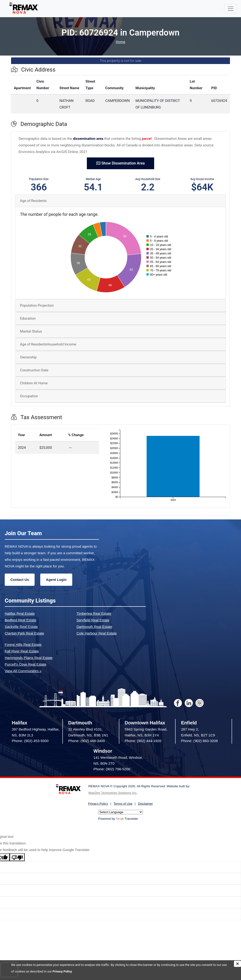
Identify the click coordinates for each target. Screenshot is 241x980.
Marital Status (31, 331)
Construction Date (34, 370)
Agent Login (56, 580)
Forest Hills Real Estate (23, 645)
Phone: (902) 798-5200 (112, 769)
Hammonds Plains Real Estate (29, 658)
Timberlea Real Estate (94, 613)
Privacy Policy (62, 971)
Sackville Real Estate (21, 627)
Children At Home (34, 383)
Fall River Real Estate (22, 651)
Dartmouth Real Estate (94, 627)
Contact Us (20, 580)
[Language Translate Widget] (120, 812)
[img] (237, 964)
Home (120, 42)
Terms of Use (123, 804)
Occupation (29, 396)
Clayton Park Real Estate (24, 633)
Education (28, 318)
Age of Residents (33, 201)
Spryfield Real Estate (93, 620)
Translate (127, 819)
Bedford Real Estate (20, 620)
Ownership (28, 357)
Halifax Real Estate (20, 613)
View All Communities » (23, 671)
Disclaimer (145, 804)
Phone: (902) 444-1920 (143, 741)
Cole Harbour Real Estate (97, 633)
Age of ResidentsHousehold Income (48, 344)
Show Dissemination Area (120, 163)
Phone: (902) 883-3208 (199, 741)
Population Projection (37, 305)
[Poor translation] (17, 857)
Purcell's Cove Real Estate (26, 664)
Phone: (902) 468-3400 (87, 741)
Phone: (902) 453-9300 (30, 741)
